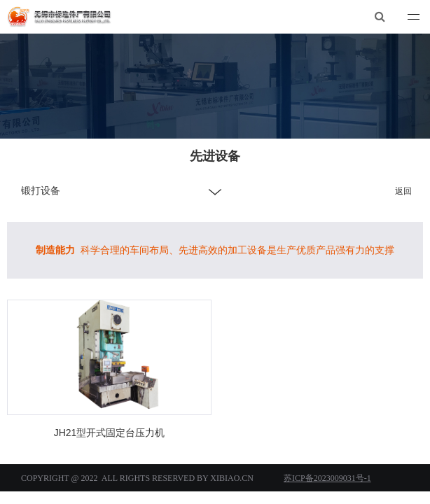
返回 (403, 191)
